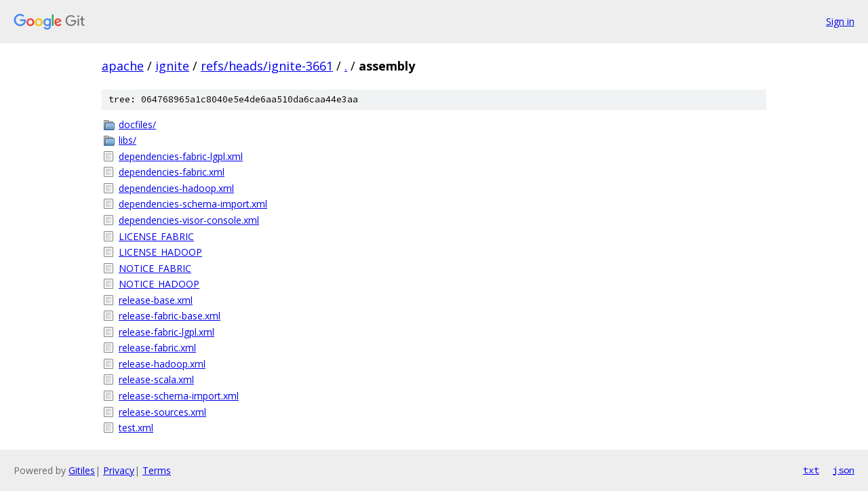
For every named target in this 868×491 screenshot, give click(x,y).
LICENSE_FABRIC (156, 236)
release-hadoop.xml (162, 364)
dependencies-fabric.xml (172, 172)
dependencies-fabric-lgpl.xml (181, 156)
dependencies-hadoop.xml (176, 188)
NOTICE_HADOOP (159, 284)
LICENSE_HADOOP (160, 252)
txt (811, 470)
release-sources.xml (162, 412)
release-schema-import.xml (179, 396)
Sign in (840, 21)
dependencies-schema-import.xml (193, 204)
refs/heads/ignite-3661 (267, 66)
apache (123, 66)
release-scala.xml (156, 379)
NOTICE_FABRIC (155, 268)
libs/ (127, 140)
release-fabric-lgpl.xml (166, 332)
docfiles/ (137, 124)
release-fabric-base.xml (170, 316)
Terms (157, 470)
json (844, 470)
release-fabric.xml (157, 348)
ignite (172, 66)
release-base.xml (156, 300)
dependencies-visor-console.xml (189, 220)
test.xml (136, 428)
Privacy (119, 470)
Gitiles (82, 470)
